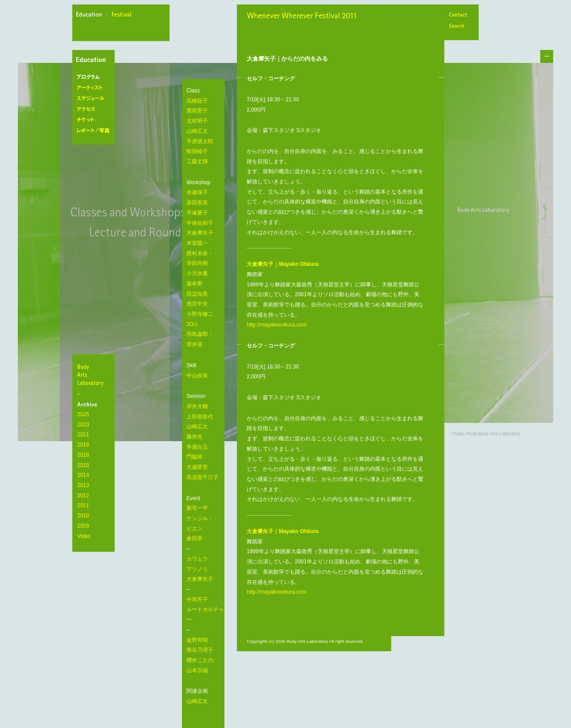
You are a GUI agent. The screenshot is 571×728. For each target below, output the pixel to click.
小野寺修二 (200, 314)
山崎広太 (197, 131)
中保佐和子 (200, 223)
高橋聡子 (197, 101)
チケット (95, 120)
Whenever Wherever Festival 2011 (305, 17)
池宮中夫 (197, 304)
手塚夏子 (197, 213)
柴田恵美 (197, 203)
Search (458, 27)
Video (84, 536)
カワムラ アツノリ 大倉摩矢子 (200, 569)
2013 (83, 485)
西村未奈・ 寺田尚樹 (200, 259)
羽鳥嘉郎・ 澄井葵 (200, 339)
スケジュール (95, 99)
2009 (83, 526)
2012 (83, 496)
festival (122, 16)
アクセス (95, 109)
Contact (458, 15)
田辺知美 (197, 294)
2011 (83, 505)
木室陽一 (197, 243)
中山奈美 (197, 376)
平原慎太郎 (200, 141)
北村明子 (197, 121)
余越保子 (197, 192)
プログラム (95, 77)
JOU (192, 324)
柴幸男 (194, 284)
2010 (83, 516)
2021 (83, 434)
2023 (83, 425)
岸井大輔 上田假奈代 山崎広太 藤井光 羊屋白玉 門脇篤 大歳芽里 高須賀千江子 (203, 442)
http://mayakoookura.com (277, 325)
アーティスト (95, 88)
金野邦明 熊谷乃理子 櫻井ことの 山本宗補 (200, 655)
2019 (83, 445)
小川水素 (197, 273)
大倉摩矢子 (200, 233)
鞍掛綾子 (197, 151)
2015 (83, 465)
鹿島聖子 (197, 111)
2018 (83, 455)
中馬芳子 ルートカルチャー (205, 610)
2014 (83, 475)
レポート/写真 (95, 131)
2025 (83, 414)
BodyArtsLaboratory (95, 375)
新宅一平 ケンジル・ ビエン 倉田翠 (200, 523)
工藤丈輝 (197, 161)
